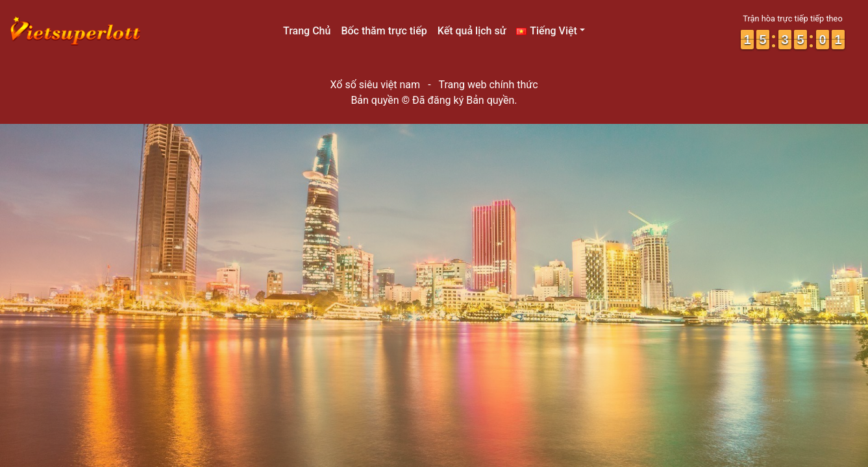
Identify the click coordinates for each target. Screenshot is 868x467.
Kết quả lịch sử (472, 31)
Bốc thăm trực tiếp (384, 31)
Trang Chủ (307, 31)
